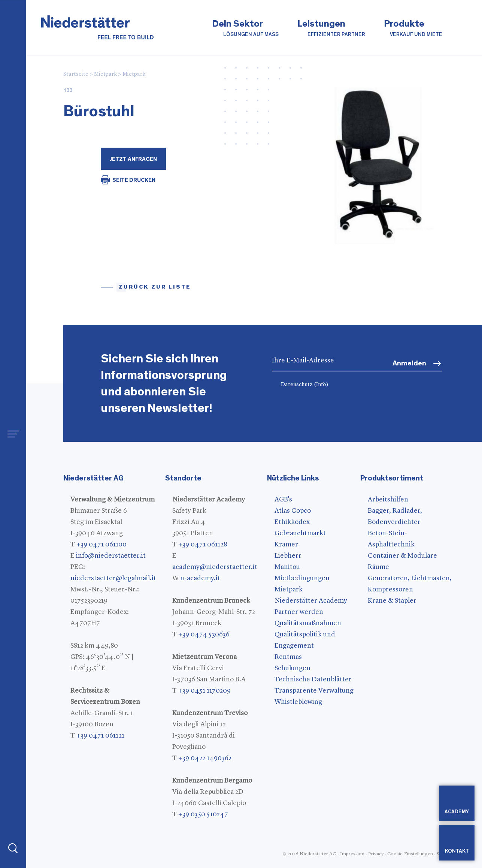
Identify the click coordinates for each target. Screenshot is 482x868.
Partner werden (299, 612)
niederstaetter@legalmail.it (113, 578)
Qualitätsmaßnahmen (308, 623)
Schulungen (292, 668)
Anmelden (409, 363)
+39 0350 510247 (203, 814)
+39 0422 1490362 (205, 758)
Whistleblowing (298, 702)
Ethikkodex (292, 522)
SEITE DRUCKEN (134, 180)
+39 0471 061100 (101, 545)
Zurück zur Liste (155, 287)
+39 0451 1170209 (204, 691)
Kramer (286, 545)
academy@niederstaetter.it (215, 567)
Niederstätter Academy (311, 601)
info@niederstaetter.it (111, 556)
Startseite (76, 74)
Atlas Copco (293, 511)
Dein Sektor (245, 29)
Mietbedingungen (302, 578)
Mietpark (105, 74)
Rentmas (288, 657)
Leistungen (331, 29)
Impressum (352, 854)
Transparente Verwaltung (314, 691)
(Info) (321, 385)
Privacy (376, 854)
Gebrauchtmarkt (300, 533)
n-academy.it (200, 578)
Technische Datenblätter (313, 679)
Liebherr (288, 556)
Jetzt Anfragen (133, 159)
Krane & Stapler (392, 601)
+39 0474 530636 (204, 635)
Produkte (413, 29)
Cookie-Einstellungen (410, 854)
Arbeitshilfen (388, 500)
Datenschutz (305, 385)
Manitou (287, 567)
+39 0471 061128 (203, 545)
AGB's (283, 500)
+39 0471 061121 (100, 736)
